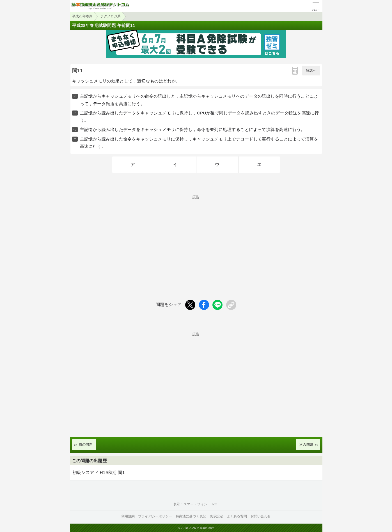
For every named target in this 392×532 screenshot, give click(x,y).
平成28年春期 (82, 16)
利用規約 (128, 516)
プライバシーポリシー (155, 516)
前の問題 (86, 445)
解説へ (311, 70)
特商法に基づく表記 (191, 516)
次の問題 (306, 445)
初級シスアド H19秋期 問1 (99, 472)
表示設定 (216, 516)
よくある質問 (237, 516)
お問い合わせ (261, 516)
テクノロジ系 (111, 16)
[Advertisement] (196, 238)
